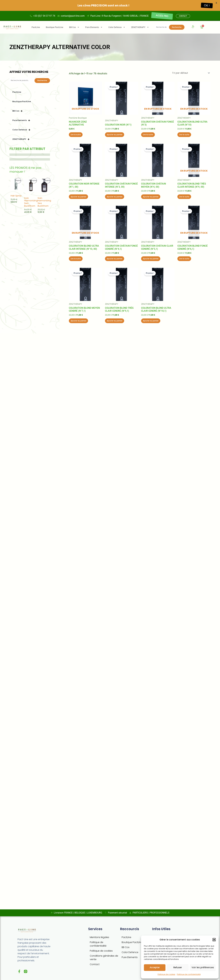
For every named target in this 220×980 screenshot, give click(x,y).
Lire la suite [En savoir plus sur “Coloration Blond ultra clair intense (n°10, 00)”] (76, 257)
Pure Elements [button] (94, 26)
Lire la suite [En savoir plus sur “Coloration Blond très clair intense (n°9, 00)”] (184, 195)
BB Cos (126, 946)
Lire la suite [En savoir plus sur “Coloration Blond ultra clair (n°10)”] (184, 133)
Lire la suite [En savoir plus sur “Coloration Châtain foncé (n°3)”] (148, 133)
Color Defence (130, 951)
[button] (214, 940)
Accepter (155, 967)
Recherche (177, 26)
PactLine (36, 26)
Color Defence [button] (117, 26)
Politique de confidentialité (189, 974)
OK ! (207, 5)
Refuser (178, 967)
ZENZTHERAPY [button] (140, 26)
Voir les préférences (203, 967)
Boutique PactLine (55, 26)
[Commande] (191, 71)
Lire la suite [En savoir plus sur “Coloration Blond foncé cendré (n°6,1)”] (184, 257)
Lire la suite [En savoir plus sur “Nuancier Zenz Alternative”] (76, 133)
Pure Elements (130, 956)
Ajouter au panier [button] (115, 133)
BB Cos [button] (74, 26)
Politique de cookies (166, 974)
